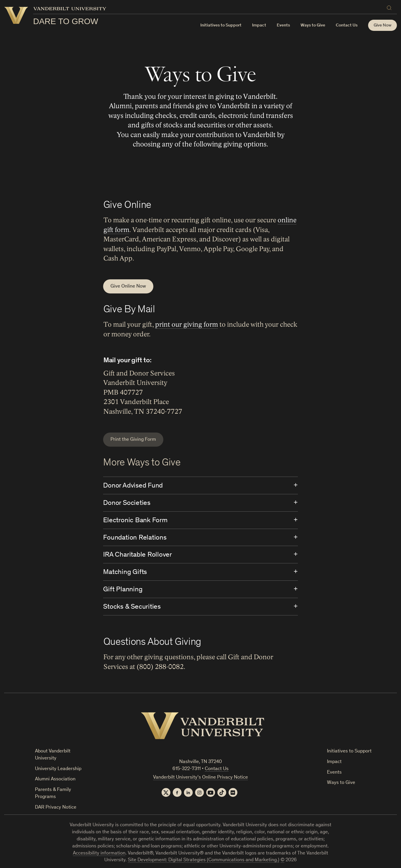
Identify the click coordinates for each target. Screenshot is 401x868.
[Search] (390, 7)
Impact (259, 25)
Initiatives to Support (221, 25)
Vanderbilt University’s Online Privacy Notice (200, 778)
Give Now (382, 25)
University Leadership (58, 769)
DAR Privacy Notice (56, 808)
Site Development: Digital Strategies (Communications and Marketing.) (204, 860)
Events (283, 25)
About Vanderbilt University (53, 755)
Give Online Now (128, 287)
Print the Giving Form (133, 440)
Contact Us (347, 25)
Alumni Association (55, 779)
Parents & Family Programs (53, 793)
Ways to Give (341, 783)
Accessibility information (99, 853)
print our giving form (186, 325)
